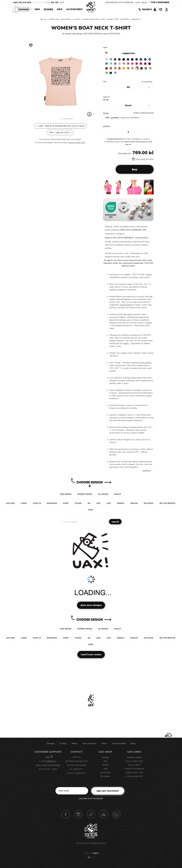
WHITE (107, 60)
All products (66, 19)
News (75, 745)
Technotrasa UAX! (116, 816)
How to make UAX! (134, 763)
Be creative (105, 778)
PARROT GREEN (136, 75)
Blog (133, 745)
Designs (25, 9)
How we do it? (89, 745)
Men (37, 9)
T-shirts (77, 19)
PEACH (136, 70)
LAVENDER (131, 65)
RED (112, 70)
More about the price (143, 161)
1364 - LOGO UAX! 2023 (60, 132)
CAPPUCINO (135, 19)
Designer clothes (134, 759)
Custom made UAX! (77, 143)
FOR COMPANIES (160, 2)
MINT (146, 75)
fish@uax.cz (51, 763)
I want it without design (143, 115)
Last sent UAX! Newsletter (91, 800)
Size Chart (148, 83)
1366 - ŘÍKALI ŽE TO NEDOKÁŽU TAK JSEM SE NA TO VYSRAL (60, 126)
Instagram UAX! (78, 816)
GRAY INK (141, 60)
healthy (126, 345)
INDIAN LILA (107, 70)
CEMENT (112, 60)
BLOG (144, 3)
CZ (48, 3)
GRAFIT (122, 60)
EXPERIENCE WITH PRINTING (119, 3)
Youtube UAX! (104, 816)
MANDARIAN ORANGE (131, 70)
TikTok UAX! (91, 816)
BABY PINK (136, 65)
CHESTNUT (122, 75)
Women (48, 9)
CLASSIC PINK (146, 65)
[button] (151, 190)
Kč (57, 3)
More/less (147, 472)
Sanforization (126, 307)
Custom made (119, 745)
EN (53, 3)
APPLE (131, 75)
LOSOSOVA (141, 65)
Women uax (54, 19)
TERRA (127, 70)
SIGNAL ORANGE (141, 70)
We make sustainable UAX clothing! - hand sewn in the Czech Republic (42, 19)
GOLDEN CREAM (146, 70)
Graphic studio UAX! (134, 774)
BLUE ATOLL (117, 65)
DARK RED (122, 70)
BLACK (127, 60)
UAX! (138, 3)
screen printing (145, 365)
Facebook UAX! (66, 816)
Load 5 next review (91, 656)
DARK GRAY (117, 60)
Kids (60, 9)
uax (45, 19)
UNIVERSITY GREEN (141, 75)
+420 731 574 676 (22, 3)
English (95, 855)
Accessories (74, 9)
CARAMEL (112, 75)
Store (104, 745)
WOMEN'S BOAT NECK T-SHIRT (94, 19)
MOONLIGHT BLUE (146, 60)
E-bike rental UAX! (134, 778)
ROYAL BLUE (107, 65)
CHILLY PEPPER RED (117, 70)
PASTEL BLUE (122, 65)
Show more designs (91, 607)
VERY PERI (127, 65)
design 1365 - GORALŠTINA (118, 19)
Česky (86, 855)
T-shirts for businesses (134, 771)
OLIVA (127, 75)
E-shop (63, 745)
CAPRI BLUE (112, 65)
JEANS (131, 60)
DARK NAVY (136, 60)
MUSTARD (107, 75)
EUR (62, 3)
